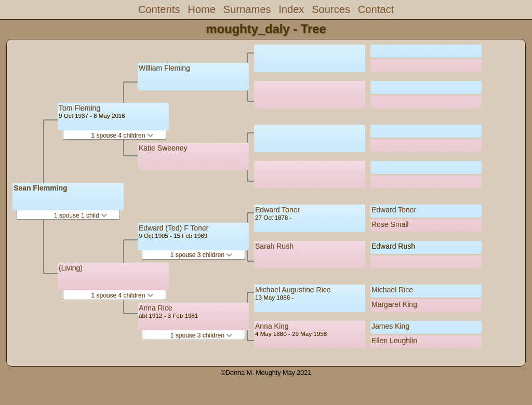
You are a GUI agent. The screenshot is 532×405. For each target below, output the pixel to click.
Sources (331, 9)
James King (390, 326)
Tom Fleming (79, 108)
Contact (376, 9)
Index (291, 9)
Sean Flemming (40, 188)
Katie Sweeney (163, 148)
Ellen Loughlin (394, 341)
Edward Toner (277, 210)
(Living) (71, 268)
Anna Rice (156, 308)
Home (202, 9)
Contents (159, 9)
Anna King (272, 326)
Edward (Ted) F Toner (174, 228)
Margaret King (394, 304)
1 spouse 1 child (81, 215)
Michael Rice (392, 290)
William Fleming (164, 68)
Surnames (247, 9)
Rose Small (390, 224)
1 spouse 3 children (201, 255)
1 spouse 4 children (122, 136)
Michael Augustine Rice (293, 290)
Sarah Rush (274, 246)
